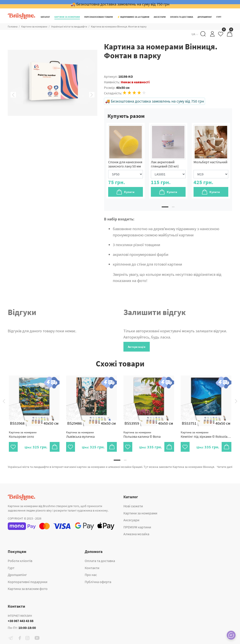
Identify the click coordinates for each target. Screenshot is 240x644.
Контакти (92, 568)
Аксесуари (131, 520)
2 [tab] (173, 207)
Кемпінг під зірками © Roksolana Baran (206, 435)
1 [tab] (165, 207)
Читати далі (225, 467)
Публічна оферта (98, 582)
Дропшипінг (17, 575)
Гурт (11, 568)
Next (92, 95)
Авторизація (137, 347)
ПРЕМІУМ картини (137, 527)
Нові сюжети (133, 506)
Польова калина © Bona (142, 435)
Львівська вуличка (80, 435)
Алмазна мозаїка (136, 534)
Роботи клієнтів (20, 561)
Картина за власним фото (28, 589)
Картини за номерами (140, 513)
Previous (13, 95)
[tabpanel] (126, 161)
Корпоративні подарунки (28, 582)
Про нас (91, 575)
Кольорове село (23, 435)
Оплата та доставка (100, 561)
